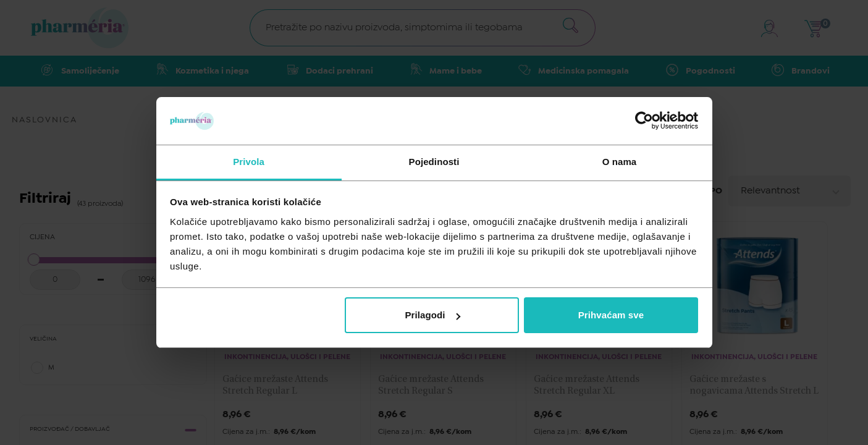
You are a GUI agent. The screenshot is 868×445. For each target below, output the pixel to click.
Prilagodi (433, 315)
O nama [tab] (620, 162)
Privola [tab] (249, 162)
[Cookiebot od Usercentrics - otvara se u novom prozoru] (644, 121)
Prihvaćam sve (611, 315)
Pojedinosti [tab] (434, 162)
